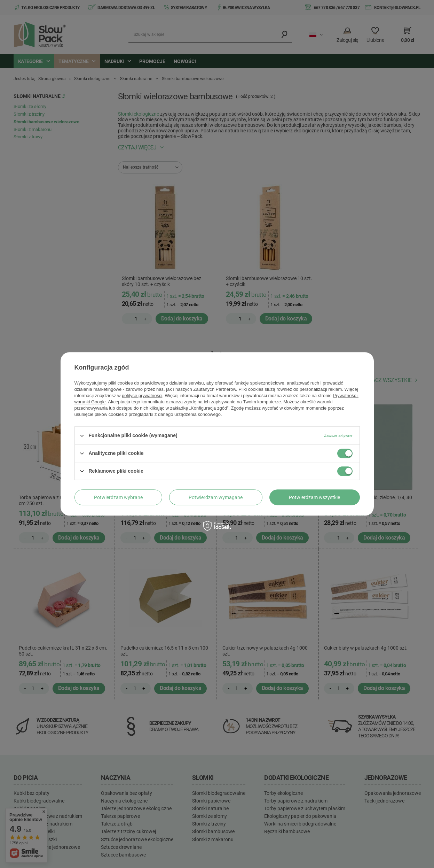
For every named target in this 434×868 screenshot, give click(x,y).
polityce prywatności (142, 396)
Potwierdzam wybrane (118, 497)
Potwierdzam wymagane (216, 497)
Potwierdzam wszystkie (314, 497)
